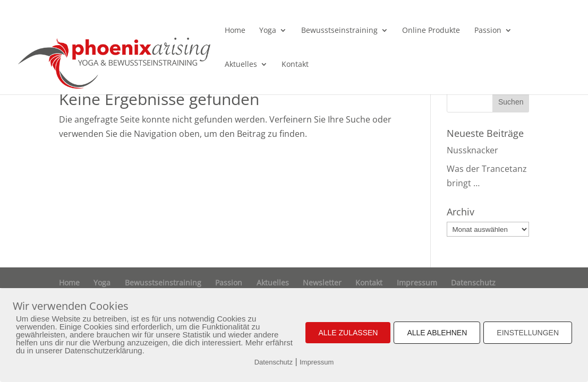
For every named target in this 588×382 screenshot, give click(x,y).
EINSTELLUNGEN (528, 333)
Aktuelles (241, 65)
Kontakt (295, 65)
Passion (488, 31)
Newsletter (322, 283)
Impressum (417, 283)
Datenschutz (473, 283)
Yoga (268, 31)
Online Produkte (431, 31)
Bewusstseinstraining (339, 31)
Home (235, 31)
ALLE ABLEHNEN (437, 333)
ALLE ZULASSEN (348, 333)
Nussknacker (472, 150)
